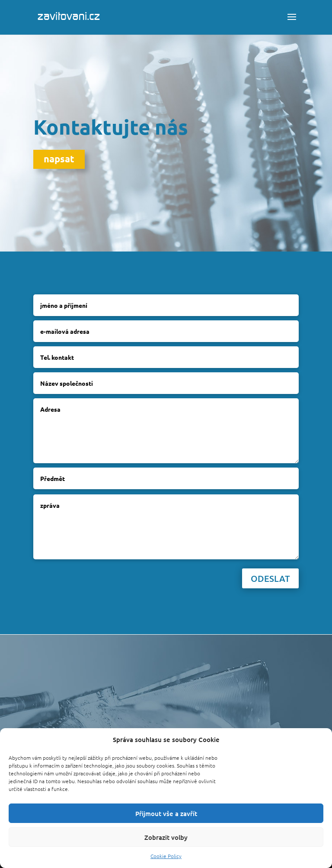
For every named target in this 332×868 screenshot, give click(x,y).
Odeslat (270, 578)
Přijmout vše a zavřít (166, 813)
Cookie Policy (166, 856)
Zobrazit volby (166, 837)
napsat (59, 159)
